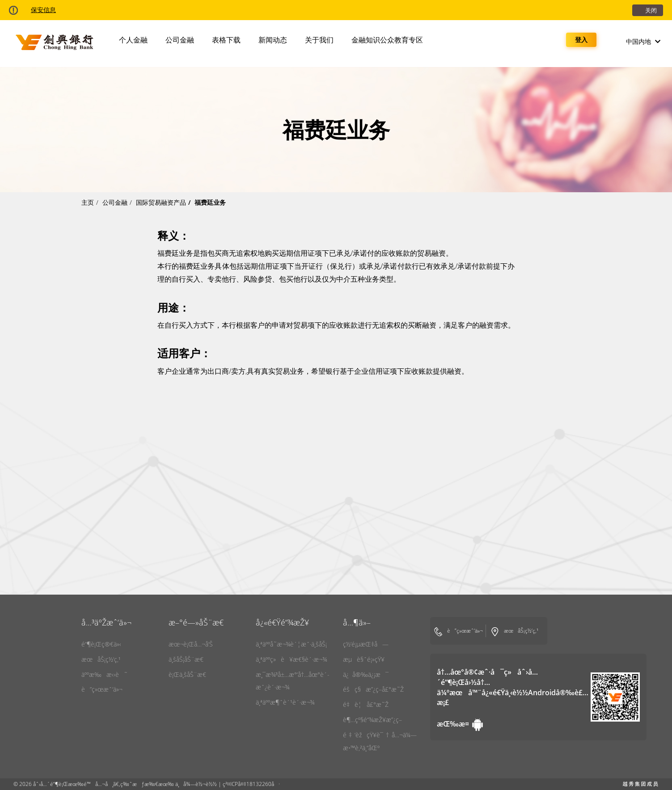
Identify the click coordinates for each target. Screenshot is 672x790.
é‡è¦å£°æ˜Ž (366, 704)
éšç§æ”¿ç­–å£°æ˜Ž (373, 689)
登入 (581, 40)
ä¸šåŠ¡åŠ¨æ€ (188, 659)
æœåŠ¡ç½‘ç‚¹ (101, 659)
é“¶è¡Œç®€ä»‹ (101, 644)
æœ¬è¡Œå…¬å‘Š (191, 644)
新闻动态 (273, 40)
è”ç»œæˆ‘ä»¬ (102, 689)
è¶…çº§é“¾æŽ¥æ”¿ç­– (372, 720)
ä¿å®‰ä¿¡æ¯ (366, 674)
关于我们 (319, 40)
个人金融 (133, 40)
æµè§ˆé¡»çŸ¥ (364, 659)
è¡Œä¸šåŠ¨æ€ (190, 674)
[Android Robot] (454, 724)
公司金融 (180, 40)
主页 (88, 202)
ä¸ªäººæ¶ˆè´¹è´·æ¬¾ (285, 702)
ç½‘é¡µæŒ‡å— (366, 644)
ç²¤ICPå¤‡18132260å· (251, 784)
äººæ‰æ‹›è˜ (104, 674)
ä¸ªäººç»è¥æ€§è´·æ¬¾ (291, 659)
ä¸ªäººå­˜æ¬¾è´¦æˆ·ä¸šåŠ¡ (291, 644)
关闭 (651, 10)
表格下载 (226, 40)
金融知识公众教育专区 (387, 40)
